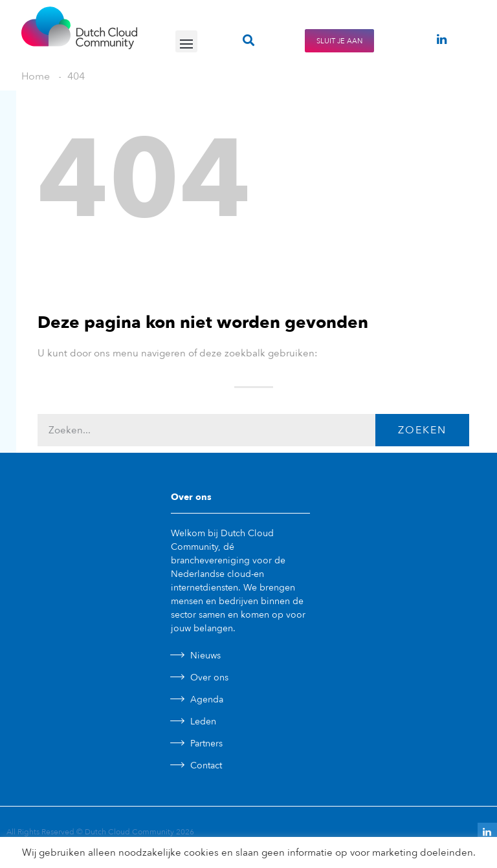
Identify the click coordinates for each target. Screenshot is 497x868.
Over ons (209, 678)
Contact (206, 765)
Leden (203, 722)
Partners (206, 743)
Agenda (207, 700)
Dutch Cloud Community (129, 832)
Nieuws (205, 656)
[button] (186, 41)
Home (36, 76)
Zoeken (422, 430)
